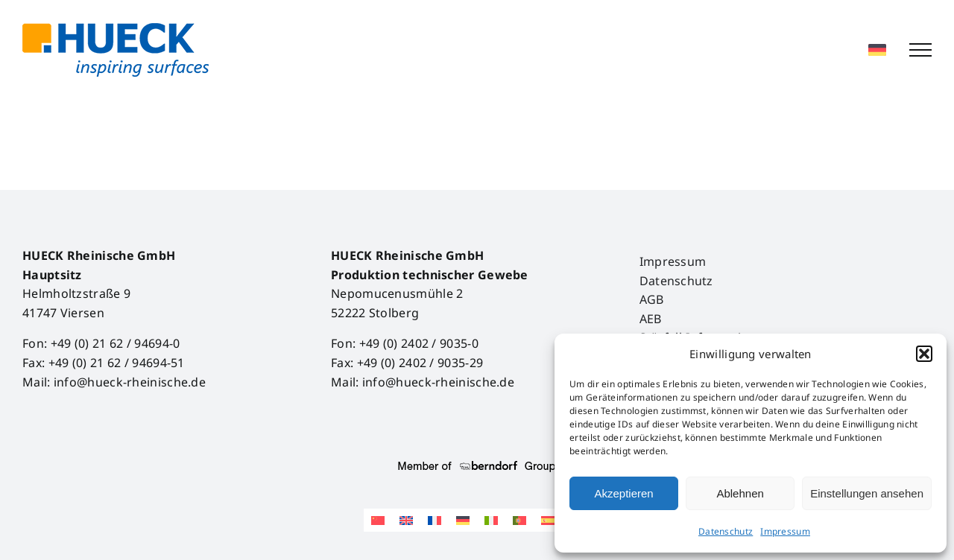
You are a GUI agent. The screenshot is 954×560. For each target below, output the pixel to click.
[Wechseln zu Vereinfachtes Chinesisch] (378, 520)
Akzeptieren (623, 493)
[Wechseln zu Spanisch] (548, 520)
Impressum (785, 531)
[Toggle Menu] (920, 50)
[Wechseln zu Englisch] (406, 520)
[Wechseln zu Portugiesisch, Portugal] (519, 520)
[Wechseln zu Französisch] (435, 520)
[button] (924, 354)
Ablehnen (740, 493)
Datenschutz (726, 531)
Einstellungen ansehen (867, 493)
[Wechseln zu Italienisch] (491, 520)
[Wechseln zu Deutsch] (463, 520)
